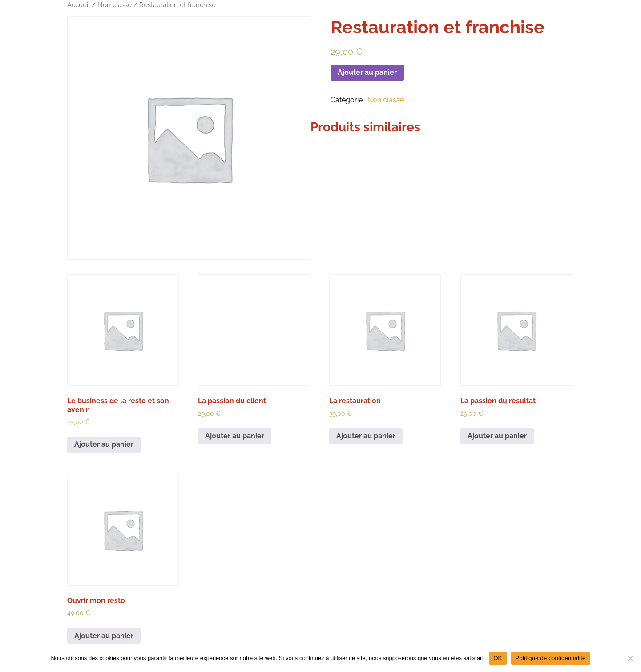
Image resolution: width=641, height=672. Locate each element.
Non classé (115, 5)
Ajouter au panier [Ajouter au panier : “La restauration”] (366, 436)
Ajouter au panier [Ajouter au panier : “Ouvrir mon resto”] (104, 636)
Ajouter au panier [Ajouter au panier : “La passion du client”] (235, 436)
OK (498, 658)
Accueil (79, 5)
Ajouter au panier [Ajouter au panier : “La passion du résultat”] (497, 436)
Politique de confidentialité (551, 658)
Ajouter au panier (367, 72)
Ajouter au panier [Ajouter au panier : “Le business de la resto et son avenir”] (104, 444)
